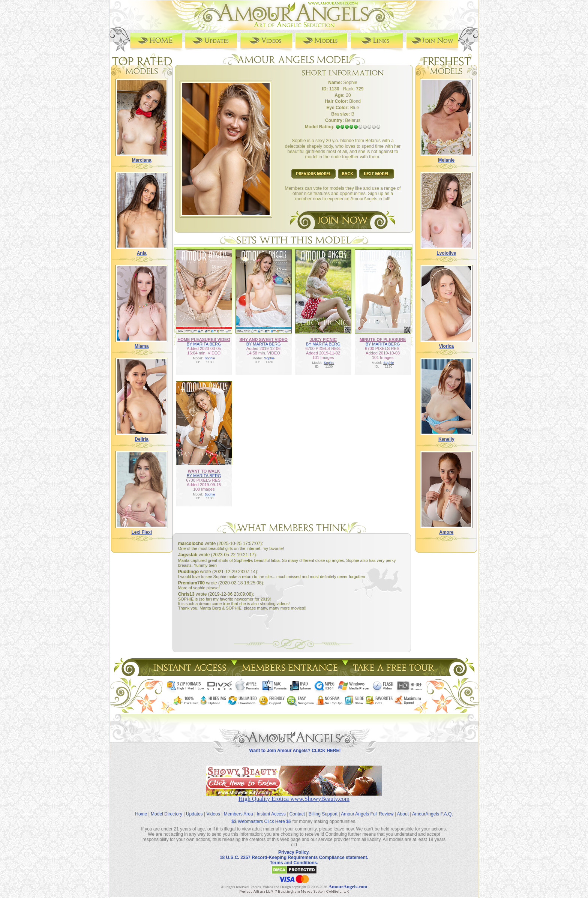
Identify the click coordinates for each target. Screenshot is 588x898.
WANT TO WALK (204, 471)
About (403, 814)
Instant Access (271, 814)
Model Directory (166, 814)
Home (141, 814)
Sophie (210, 358)
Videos (213, 814)
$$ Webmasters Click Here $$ (261, 821)
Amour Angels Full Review (367, 814)
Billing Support (323, 814)
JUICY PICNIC (323, 339)
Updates (194, 814)
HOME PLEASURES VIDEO (204, 339)
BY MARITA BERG (204, 344)
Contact (297, 814)
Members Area (238, 814)
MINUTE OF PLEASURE (383, 339)
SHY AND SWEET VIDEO (263, 339)
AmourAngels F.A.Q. (433, 814)
